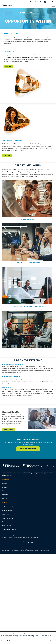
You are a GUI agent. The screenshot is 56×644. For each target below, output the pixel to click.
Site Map (5, 498)
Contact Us (5, 487)
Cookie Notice (6, 514)
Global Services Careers (28, 350)
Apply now (8, 66)
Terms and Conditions (8, 529)
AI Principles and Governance (10, 507)
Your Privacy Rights (8, 518)
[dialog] (28, 638)
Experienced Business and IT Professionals (28, 306)
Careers (4, 484)
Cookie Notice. (32, 637)
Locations (5, 495)
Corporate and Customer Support (28, 263)
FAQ (4, 491)
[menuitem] (28, 484)
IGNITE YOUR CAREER (28, 449)
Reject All (49, 641)
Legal (4, 522)
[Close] (54, 635)
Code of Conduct (7, 510)
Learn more (7, 155)
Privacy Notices (7, 525)
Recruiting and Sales (28, 219)
